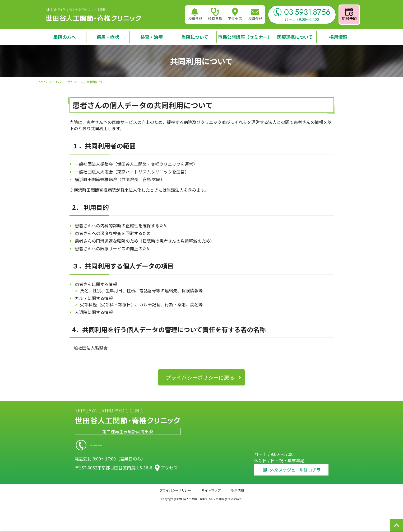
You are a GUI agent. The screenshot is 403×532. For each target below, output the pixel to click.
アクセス (235, 15)
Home (41, 82)
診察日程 (215, 15)
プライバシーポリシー (64, 82)
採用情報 (238, 487)
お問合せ (255, 15)
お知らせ (195, 15)
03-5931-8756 (302, 12)
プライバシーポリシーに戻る (200, 377)
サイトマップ (211, 487)
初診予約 (349, 15)
